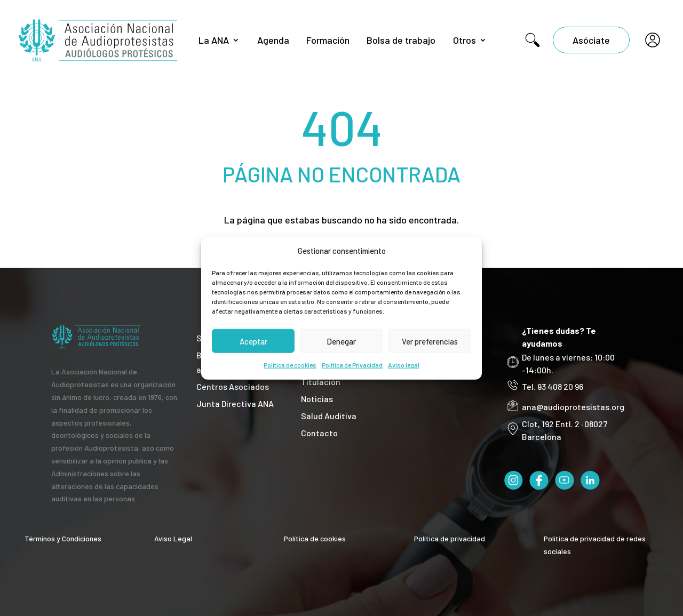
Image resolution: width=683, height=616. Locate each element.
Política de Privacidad (352, 365)
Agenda (273, 40)
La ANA (214, 40)
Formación (328, 40)
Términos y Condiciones (63, 538)
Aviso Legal (173, 538)
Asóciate (591, 40)
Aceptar (253, 341)
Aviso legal (404, 365)
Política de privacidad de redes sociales (595, 545)
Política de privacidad (450, 538)
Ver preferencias (430, 341)
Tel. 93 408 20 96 (553, 386)
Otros (464, 40)
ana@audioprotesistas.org (573, 407)
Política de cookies (290, 365)
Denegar (341, 341)
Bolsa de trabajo (401, 40)
